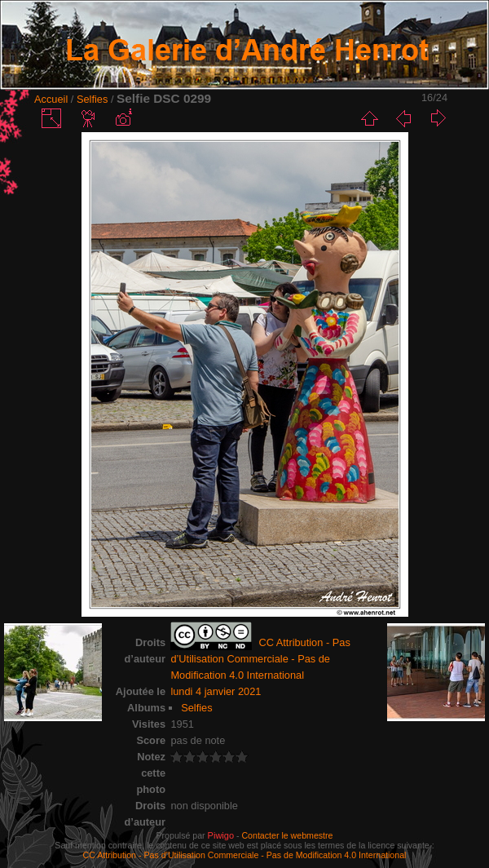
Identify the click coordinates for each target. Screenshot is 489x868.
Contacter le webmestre (287, 835)
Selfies (92, 99)
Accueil (51, 99)
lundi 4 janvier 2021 (216, 691)
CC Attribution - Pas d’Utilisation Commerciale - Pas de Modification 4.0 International (245, 855)
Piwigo (221, 835)
